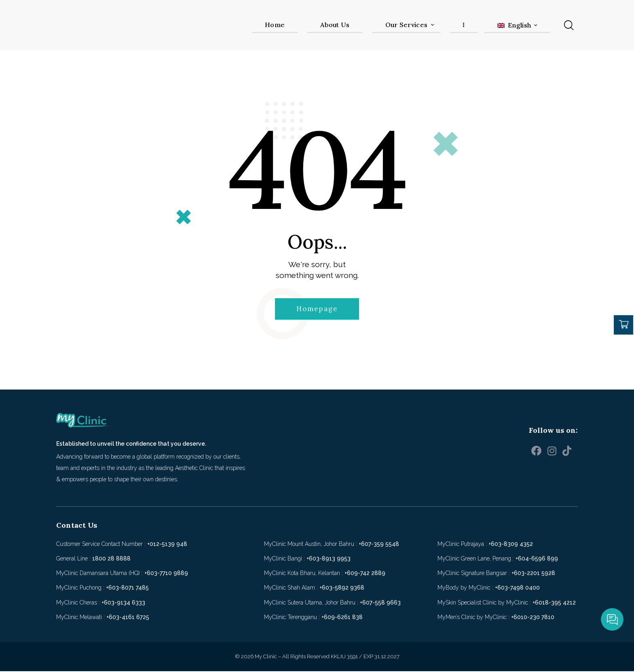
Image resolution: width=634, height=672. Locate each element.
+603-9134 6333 (123, 603)
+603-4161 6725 (128, 618)
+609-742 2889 (365, 574)
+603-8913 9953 (329, 559)
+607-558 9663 (380, 603)
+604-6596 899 (537, 559)
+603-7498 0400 (517, 588)
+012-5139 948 (167, 545)
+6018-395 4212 (554, 603)
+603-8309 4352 (511, 545)
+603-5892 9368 (342, 588)
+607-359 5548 (379, 545)
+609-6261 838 (342, 618)
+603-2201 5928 (533, 574)
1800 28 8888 (111, 559)
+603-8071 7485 (127, 588)
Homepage (317, 309)
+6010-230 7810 (533, 618)
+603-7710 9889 (166, 574)
